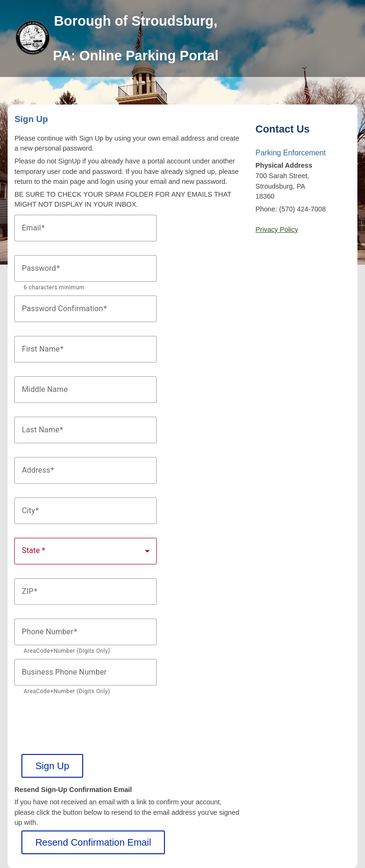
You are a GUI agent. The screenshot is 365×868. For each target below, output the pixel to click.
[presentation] (86, 718)
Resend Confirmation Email (93, 842)
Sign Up (52, 766)
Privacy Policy (277, 229)
